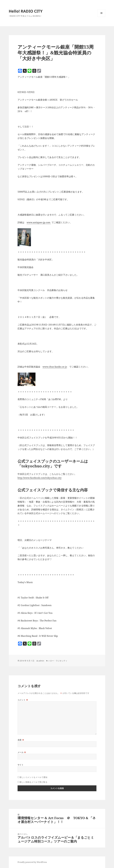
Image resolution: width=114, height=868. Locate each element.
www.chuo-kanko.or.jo (55, 367)
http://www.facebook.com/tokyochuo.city (40, 478)
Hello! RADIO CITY (26, 11)
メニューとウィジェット (101, 17)
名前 (21, 740)
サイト (21, 765)
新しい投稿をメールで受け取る (34, 782)
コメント (23, 700)
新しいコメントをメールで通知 (34, 777)
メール (22, 752)
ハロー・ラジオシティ (58, 661)
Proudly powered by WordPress (32, 862)
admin (41, 661)
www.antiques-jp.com (39, 222)
